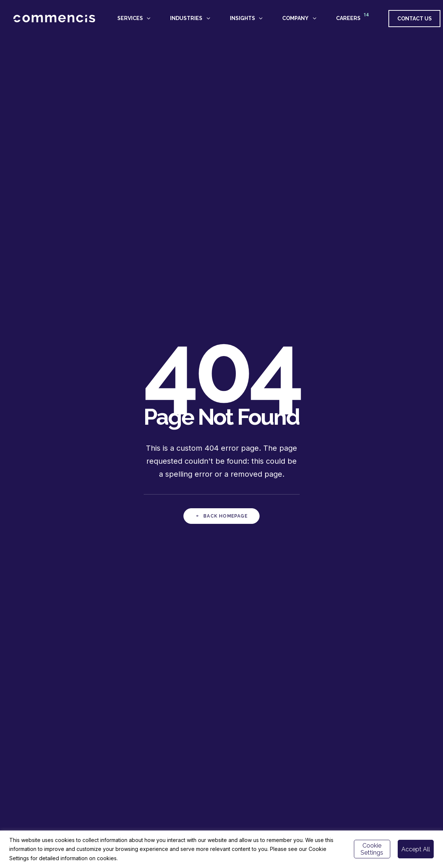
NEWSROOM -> (245, 757)
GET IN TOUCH (155, 589)
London (364, 757)
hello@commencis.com (361, 750)
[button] (339, 787)
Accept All (416, 849)
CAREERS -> (241, 750)
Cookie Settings (372, 849)
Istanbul (344, 757)
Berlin (383, 757)
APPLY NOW (372, 589)
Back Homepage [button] (221, 216)
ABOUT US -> (243, 742)
